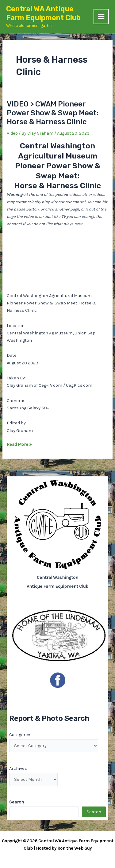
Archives (18, 768)
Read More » (19, 445)
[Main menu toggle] (101, 17)
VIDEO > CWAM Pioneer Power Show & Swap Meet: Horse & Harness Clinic (53, 113)
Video (12, 133)
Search (94, 812)
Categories (20, 735)
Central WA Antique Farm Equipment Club (43, 13)
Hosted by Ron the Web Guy (64, 848)
